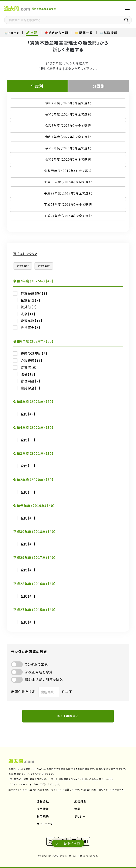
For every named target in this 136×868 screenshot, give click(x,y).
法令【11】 (28, 314)
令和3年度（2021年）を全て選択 (68, 148)
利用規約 (43, 816)
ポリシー (80, 816)
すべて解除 (44, 266)
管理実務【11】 (32, 321)
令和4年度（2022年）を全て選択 (68, 137)
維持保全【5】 (31, 328)
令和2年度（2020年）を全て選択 (68, 159)
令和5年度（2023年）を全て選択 (68, 126)
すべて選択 (23, 266)
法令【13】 (28, 374)
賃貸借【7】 (29, 307)
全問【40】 (28, 518)
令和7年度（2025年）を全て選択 (68, 103)
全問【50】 (28, 440)
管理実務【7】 (31, 381)
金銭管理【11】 (32, 361)
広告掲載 (81, 801)
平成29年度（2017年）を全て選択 (68, 193)
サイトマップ (45, 824)
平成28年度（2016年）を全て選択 (68, 204)
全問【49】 (28, 414)
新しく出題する (68, 716)
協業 (77, 809)
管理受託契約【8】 (34, 293)
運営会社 (43, 801)
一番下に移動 (68, 843)
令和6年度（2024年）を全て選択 (68, 114)
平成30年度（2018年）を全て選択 (68, 182)
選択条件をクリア (25, 254)
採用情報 (43, 809)
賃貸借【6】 (29, 367)
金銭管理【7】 (31, 300)
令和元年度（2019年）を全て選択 (68, 171)
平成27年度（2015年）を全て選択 (68, 216)
